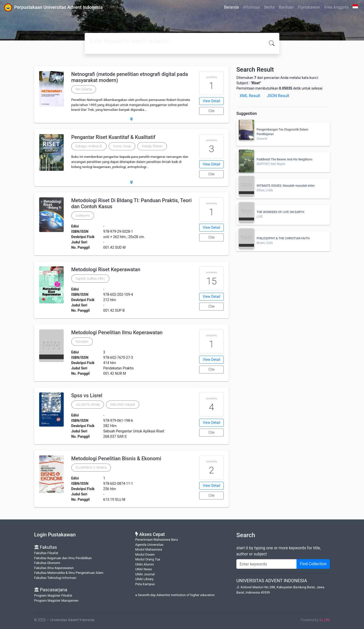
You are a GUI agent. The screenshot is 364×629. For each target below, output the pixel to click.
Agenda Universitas (149, 545)
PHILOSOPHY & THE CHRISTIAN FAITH (283, 238)
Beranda (231, 7)
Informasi (252, 7)
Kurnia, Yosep (122, 146)
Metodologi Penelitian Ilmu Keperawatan (117, 332)
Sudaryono (83, 216)
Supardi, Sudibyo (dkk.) (90, 279)
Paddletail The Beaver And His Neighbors (285, 159)
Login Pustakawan (55, 535)
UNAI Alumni (145, 564)
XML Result (250, 96)
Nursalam (82, 342)
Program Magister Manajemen (56, 601)
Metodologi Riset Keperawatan (106, 269)
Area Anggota (336, 7)
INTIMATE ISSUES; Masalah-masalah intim (286, 186)
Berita (269, 7)
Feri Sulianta (84, 89)
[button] (131, 119)
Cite (211, 111)
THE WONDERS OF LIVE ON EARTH (280, 212)
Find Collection (313, 564)
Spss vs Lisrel (87, 395)
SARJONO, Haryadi (123, 405)
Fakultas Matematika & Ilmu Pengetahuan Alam (69, 573)
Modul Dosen (145, 554)
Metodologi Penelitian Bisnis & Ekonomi (116, 458)
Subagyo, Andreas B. (89, 146)
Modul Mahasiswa (149, 549)
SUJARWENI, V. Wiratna (91, 468)
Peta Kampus (145, 584)
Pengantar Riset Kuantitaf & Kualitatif (113, 137)
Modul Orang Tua (148, 559)
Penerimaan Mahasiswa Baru (157, 540)
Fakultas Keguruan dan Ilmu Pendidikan (63, 558)
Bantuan (286, 7)
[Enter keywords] (267, 564)
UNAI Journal (145, 574)
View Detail (211, 101)
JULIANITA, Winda (88, 405)
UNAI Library (144, 579)
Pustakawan (309, 7)
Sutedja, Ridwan (152, 146)
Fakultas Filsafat (46, 553)
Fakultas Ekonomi (47, 563)
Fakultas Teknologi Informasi (55, 578)
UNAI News (144, 569)
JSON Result (278, 96)
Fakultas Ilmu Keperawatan (54, 568)
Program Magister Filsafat (53, 595)
